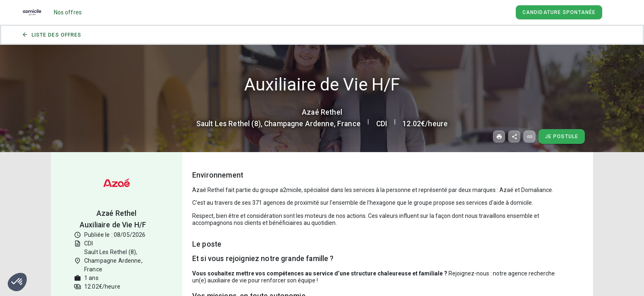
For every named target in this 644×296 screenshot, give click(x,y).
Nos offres (68, 12)
